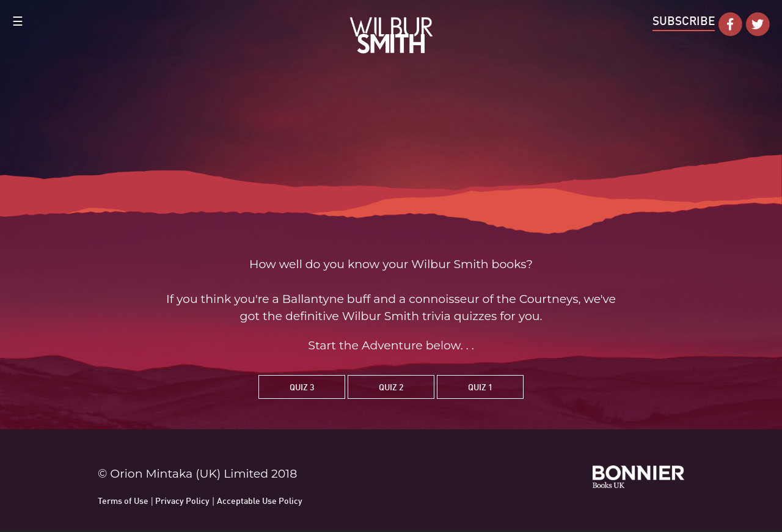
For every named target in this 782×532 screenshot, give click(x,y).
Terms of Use (123, 501)
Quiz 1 (480, 387)
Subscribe (684, 20)
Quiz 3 (302, 387)
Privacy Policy (182, 501)
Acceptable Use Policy (260, 501)
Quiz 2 (391, 387)
